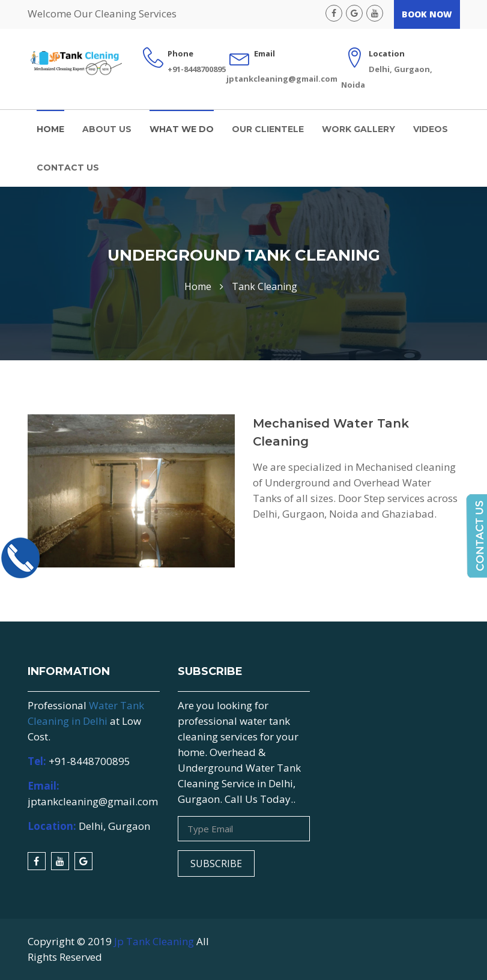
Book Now (427, 14)
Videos (431, 129)
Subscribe (216, 864)
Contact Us (68, 168)
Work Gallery (358, 129)
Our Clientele (268, 129)
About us (107, 129)
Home (50, 129)
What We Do (182, 129)
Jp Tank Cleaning (154, 941)
